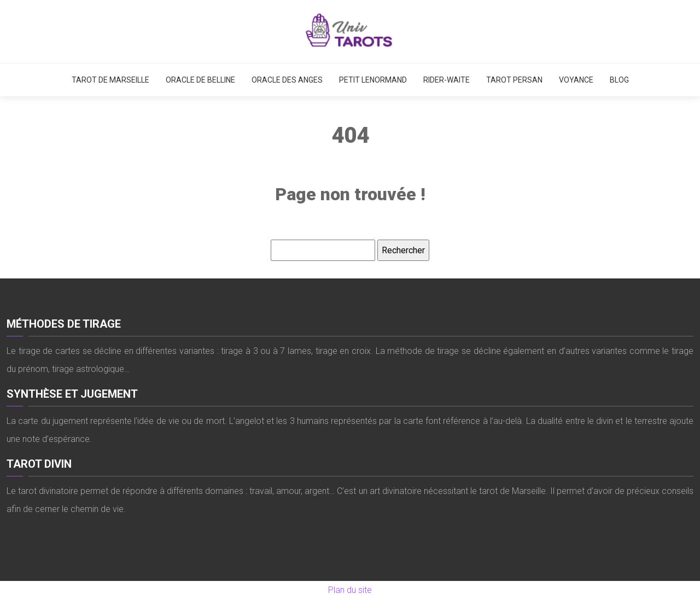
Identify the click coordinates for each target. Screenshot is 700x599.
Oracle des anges (287, 80)
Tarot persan (514, 80)
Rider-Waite (447, 80)
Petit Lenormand (373, 80)
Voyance (576, 80)
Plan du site (350, 590)
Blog (619, 80)
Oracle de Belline (200, 80)
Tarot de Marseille (110, 80)
